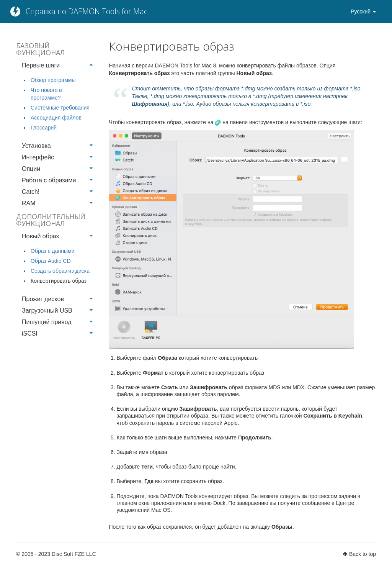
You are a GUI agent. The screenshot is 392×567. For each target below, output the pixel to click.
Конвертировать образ (59, 281)
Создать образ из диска (60, 271)
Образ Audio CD (51, 261)
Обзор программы (53, 80)
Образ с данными (52, 251)
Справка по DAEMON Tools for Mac (87, 11)
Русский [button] (363, 11)
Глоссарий (44, 128)
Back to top (363, 554)
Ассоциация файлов (56, 118)
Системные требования (60, 108)
